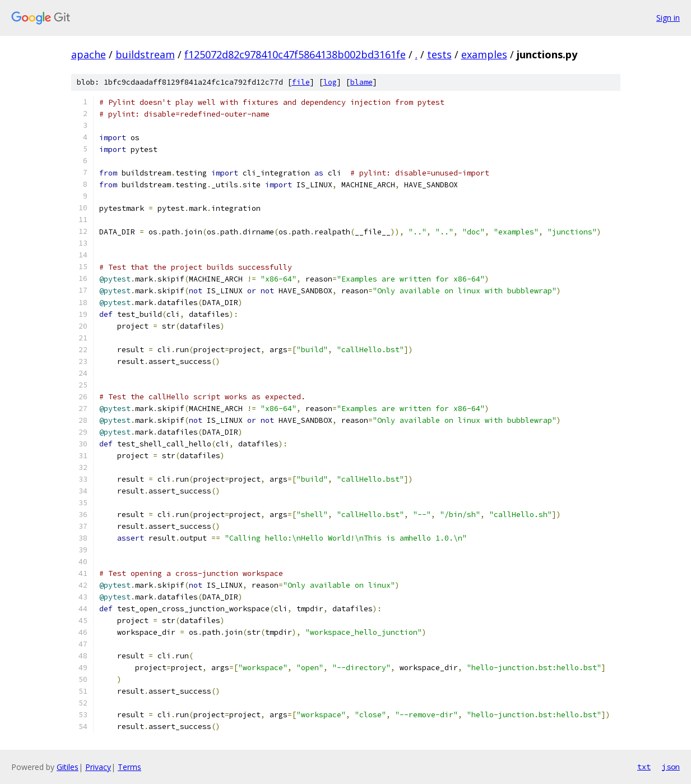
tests (439, 54)
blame (361, 82)
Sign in (668, 18)
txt (644, 767)
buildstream (145, 54)
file (301, 82)
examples (484, 54)
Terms (129, 767)
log (330, 82)
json (671, 767)
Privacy (98, 767)
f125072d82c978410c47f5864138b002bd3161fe (295, 54)
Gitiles (68, 767)
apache (89, 54)
